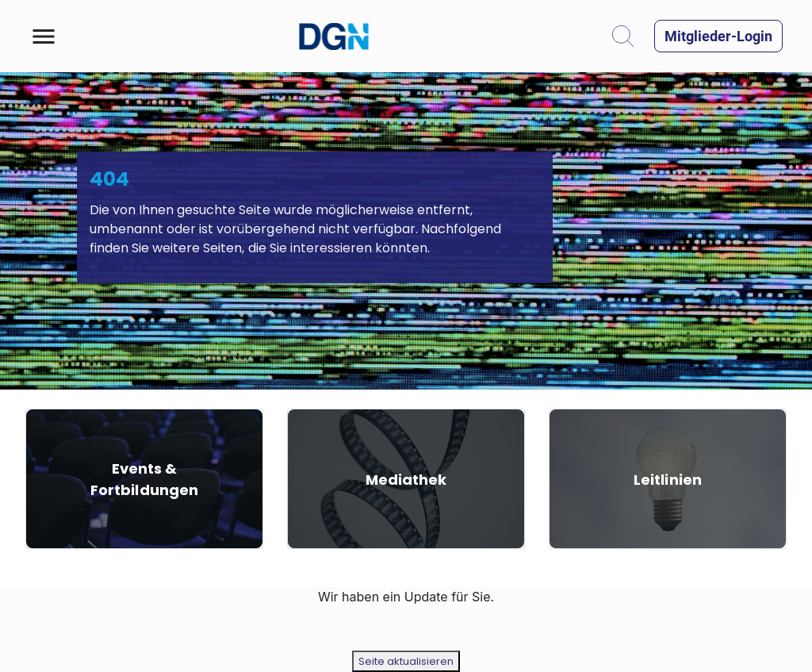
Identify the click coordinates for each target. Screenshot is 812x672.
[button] (44, 36)
